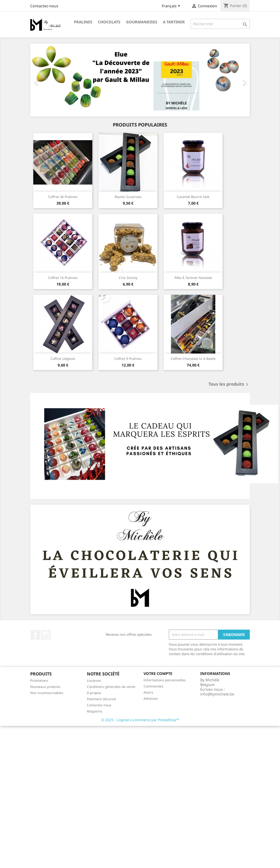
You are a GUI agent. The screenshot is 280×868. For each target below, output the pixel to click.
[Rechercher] (220, 24)
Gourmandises (142, 22)
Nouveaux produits (45, 687)
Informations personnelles (165, 680)
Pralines (83, 22)
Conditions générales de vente (111, 687)
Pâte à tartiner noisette (193, 278)
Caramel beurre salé (193, 197)
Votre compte (158, 674)
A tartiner (174, 22)
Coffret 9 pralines (128, 359)
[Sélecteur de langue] (172, 6)
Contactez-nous (44, 6)
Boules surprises (128, 197)
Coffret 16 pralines (63, 278)
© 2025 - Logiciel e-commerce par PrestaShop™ (140, 720)
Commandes (153, 686)
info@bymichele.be (217, 694)
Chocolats (109, 22)
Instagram (46, 635)
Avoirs (148, 692)
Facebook (35, 635)
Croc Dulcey (128, 278)
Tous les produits (229, 384)
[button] (47, 80)
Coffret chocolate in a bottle (193, 359)
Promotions (39, 680)
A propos (94, 693)
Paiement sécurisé (101, 699)
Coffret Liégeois (63, 359)
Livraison (94, 680)
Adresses (151, 698)
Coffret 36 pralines (63, 197)
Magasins (95, 711)
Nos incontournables (47, 693)
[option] (140, 80)
